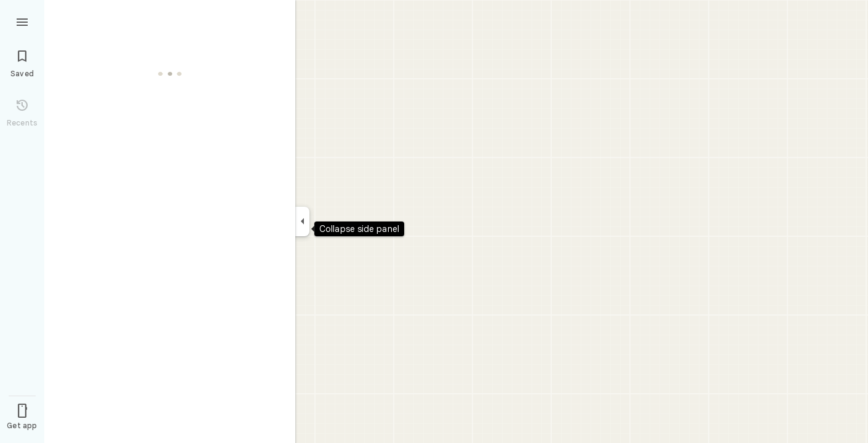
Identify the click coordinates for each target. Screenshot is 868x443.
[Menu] (22, 21)
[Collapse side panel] (302, 221)
